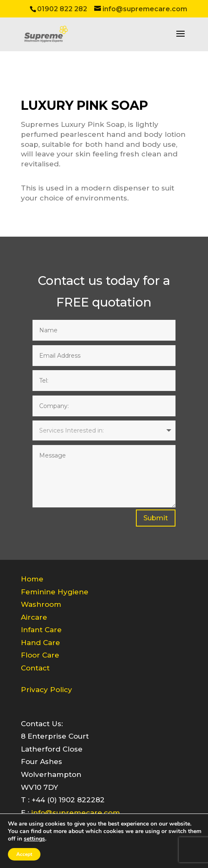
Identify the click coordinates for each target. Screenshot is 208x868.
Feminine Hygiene (55, 592)
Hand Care (40, 643)
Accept (24, 854)
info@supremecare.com (76, 813)
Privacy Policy (46, 690)
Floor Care (40, 655)
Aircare (34, 617)
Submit (156, 518)
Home (32, 579)
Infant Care (41, 630)
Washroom (41, 604)
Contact (35, 668)
